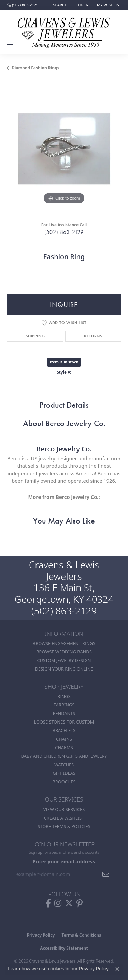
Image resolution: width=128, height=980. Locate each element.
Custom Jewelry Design (64, 660)
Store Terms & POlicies (64, 826)
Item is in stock (64, 362)
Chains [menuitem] (64, 739)
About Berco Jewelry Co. (64, 423)
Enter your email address (64, 861)
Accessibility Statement (64, 948)
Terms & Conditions (81, 935)
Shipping (35, 336)
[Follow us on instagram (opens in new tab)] (58, 903)
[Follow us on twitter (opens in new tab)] (69, 903)
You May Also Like (64, 521)
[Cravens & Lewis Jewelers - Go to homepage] (64, 30)
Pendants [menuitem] (64, 713)
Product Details (64, 405)
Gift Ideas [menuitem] (64, 773)
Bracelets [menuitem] (64, 730)
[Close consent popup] (117, 969)
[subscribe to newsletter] (106, 874)
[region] (64, 149)
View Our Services (64, 809)
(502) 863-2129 (64, 232)
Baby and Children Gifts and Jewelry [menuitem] (64, 756)
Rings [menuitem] (64, 696)
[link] (23, 5)
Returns (93, 336)
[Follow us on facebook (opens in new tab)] (48, 903)
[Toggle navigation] (11, 44)
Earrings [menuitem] (64, 705)
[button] (59, 5)
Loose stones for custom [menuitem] (64, 722)
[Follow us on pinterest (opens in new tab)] (80, 903)
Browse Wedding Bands (64, 652)
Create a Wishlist (64, 818)
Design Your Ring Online (64, 669)
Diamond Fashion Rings (35, 68)
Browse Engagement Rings (64, 643)
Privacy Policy (41, 935)
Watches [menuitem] (64, 765)
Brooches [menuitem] (64, 782)
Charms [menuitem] (64, 747)
